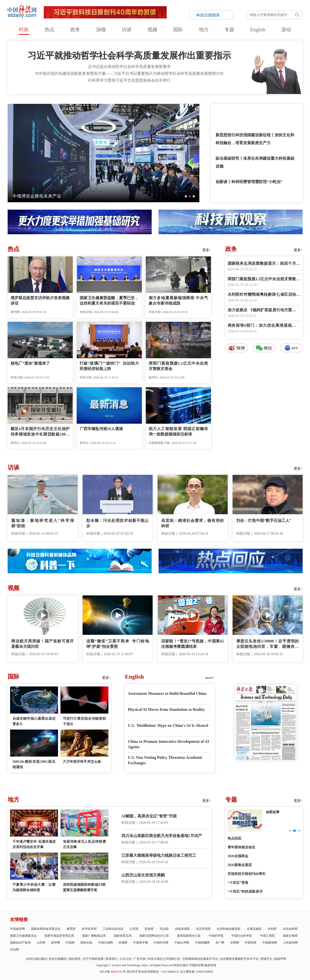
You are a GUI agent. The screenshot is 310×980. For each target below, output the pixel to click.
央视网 (123, 943)
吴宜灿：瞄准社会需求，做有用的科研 (193, 523)
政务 (75, 30)
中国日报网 (105, 943)
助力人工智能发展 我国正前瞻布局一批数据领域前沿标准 (178, 431)
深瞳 (101, 30)
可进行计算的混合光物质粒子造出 (84, 721)
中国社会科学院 (242, 936)
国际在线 (86, 943)
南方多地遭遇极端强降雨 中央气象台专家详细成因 (178, 301)
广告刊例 (140, 959)
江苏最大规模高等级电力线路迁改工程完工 (159, 855)
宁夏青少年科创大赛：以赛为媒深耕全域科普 (34, 887)
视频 (152, 30)
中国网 (70, 943)
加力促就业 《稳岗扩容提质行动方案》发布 (264, 310)
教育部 (71, 929)
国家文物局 (290, 936)
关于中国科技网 (93, 959)
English (258, 30)
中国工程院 (267, 936)
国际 (178, 30)
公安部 (134, 929)
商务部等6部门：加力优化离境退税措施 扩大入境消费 (264, 326)
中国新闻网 (270, 943)
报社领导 (75, 959)
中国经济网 (161, 943)
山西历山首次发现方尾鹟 (143, 875)
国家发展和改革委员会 (46, 929)
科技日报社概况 (37, 959)
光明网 (235, 943)
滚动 (286, 30)
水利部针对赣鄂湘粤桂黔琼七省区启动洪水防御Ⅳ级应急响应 (264, 295)
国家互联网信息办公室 (154, 936)
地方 (204, 30)
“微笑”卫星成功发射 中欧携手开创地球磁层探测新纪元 (66, 196)
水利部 (272, 929)
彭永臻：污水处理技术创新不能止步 (118, 523)
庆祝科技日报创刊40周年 (247, 874)
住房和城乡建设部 (229, 929)
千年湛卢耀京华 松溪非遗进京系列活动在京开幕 (34, 844)
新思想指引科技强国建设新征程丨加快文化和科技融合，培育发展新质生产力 (255, 139)
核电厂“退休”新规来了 (30, 363)
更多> (207, 250)
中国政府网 (17, 929)
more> (210, 678)
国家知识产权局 (20, 943)
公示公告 (126, 959)
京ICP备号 (113, 972)
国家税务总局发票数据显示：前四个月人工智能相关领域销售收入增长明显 (264, 264)
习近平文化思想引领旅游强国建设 (245, 112)
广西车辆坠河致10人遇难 (101, 429)
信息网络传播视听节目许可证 (239, 959)
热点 (50, 30)
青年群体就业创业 (241, 847)
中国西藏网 (202, 943)
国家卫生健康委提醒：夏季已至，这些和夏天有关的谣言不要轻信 (109, 301)
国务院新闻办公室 (189, 936)
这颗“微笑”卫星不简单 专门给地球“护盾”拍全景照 (118, 644)
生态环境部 (203, 929)
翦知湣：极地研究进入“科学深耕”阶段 (43, 523)
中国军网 (251, 943)
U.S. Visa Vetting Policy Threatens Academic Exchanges (165, 760)
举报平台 (266, 959)
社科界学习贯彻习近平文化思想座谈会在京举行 (129, 80)
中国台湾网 (182, 943)
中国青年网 (141, 943)
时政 (24, 30)
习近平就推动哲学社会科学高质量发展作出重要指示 (129, 56)
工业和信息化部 (113, 929)
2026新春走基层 (240, 865)
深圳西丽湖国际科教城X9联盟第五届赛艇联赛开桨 (84, 887)
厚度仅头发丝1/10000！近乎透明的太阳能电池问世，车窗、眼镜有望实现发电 (268, 644)
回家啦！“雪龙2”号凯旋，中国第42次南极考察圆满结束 (193, 644)
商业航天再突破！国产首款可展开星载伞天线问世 (43, 644)
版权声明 (280, 959)
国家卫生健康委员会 (23, 936)
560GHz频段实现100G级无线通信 (34, 764)
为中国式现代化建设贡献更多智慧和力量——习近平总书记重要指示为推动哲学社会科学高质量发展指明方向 (129, 73)
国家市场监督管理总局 (59, 936)
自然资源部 (182, 929)
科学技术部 (89, 929)
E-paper (266, 766)
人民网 (41, 943)
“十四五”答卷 (238, 883)
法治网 (15, 949)
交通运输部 (254, 929)
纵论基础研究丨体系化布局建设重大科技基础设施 (255, 162)
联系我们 (112, 959)
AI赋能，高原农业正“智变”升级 (149, 816)
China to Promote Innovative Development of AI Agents (168, 744)
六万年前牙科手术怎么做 (82, 762)
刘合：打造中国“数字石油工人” (264, 521)
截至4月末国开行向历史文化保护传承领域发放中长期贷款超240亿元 (40, 432)
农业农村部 (290, 929)
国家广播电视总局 (94, 936)
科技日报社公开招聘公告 (164, 959)
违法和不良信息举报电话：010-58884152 (153, 972)
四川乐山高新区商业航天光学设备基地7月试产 (162, 836)
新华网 (56, 943)
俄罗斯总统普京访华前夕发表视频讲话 (40, 301)
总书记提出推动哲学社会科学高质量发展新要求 (129, 67)
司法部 (164, 929)
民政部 (149, 929)
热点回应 (235, 838)
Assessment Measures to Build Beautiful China (167, 693)
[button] (186, 196)
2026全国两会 (238, 856)
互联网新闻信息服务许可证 (200, 959)
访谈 (127, 30)
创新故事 (273, 812)
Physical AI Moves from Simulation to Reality (166, 709)
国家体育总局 (123, 936)
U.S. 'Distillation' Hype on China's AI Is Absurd (168, 725)
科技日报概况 (58, 959)
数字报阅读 (264, 442)
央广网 (220, 943)
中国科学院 (216, 936)
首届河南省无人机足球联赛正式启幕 (84, 844)
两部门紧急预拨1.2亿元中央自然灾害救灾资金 (178, 366)
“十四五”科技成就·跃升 (245, 892)
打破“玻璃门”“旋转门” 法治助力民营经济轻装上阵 (109, 366)
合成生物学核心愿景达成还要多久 (34, 721)
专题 (229, 30)
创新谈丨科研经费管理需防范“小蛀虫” (249, 182)
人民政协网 (290, 943)
